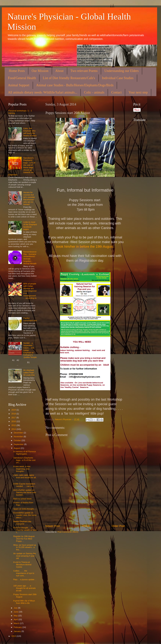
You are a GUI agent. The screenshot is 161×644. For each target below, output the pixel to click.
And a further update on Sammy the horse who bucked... (25, 492)
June (16, 612)
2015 (14, 425)
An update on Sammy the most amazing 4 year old (25, 556)
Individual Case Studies (118, 78)
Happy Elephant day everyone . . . (22, 523)
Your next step (138, 92)
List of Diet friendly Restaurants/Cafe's (69, 78)
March (17, 623)
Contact (116, 92)
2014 (14, 429)
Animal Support (19, 85)
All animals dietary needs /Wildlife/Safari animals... (43, 92)
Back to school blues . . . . (25, 499)
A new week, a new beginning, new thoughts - (22, 469)
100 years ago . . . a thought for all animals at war (25, 588)
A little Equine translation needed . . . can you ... (25, 485)
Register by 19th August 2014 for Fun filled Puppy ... (24, 539)
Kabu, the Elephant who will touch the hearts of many (30, 132)
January (18, 631)
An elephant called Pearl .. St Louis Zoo (29, 373)
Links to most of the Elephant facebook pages (30, 226)
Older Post (118, 526)
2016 (14, 421)
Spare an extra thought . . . (25, 509)
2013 (14, 636)
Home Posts (17, 71)
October (18, 440)
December (19, 433)
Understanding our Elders (121, 71)
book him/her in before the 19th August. (85, 247)
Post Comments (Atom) (68, 532)
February (18, 627)
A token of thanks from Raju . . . (23, 504)
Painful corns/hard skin (30, 319)
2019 (14, 410)
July (16, 608)
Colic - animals (94, 92)
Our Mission (40, 71)
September (19, 444)
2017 (14, 418)
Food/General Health (22, 78)
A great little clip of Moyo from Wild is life (24, 602)
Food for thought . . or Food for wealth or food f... (25, 530)
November (19, 437)
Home (86, 526)
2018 (14, 414)
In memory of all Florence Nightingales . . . (25, 453)
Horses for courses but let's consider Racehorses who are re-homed (29, 198)
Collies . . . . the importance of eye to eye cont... (24, 573)
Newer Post (53, 526)
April (16, 619)
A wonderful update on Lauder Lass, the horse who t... (25, 515)
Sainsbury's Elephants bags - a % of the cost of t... (24, 460)
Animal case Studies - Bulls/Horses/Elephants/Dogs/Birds (75, 85)
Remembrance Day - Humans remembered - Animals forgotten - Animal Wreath (30, 258)
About (59, 71)
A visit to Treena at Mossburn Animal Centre (22, 565)
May (16, 616)
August (17, 448)
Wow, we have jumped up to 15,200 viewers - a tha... (25, 547)
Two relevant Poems (84, 71)
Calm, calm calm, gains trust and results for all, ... (25, 477)
